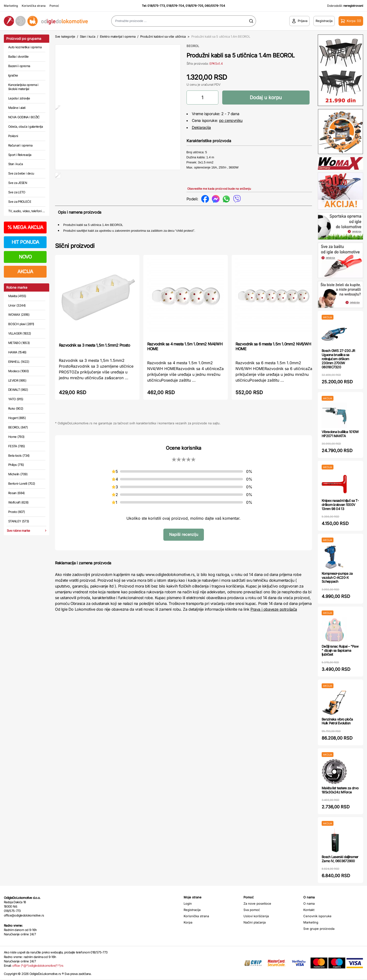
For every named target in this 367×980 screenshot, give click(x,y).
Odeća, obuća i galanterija (25, 126)
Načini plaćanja (255, 922)
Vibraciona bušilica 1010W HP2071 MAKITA (340, 434)
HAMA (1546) (17, 352)
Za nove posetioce (257, 903)
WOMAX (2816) (19, 315)
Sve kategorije (65, 36)
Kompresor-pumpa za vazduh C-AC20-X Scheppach (337, 577)
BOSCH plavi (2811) (21, 324)
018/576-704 (175, 6)
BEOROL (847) (18, 427)
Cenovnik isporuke (317, 916)
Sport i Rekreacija (20, 155)
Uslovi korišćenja (256, 916)
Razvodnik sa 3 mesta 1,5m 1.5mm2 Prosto (94, 348)
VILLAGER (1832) (20, 333)
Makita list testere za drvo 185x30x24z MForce (340, 790)
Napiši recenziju (184, 537)
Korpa (188, 922)
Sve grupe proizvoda (319, 929)
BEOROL (193, 46)
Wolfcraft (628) (18, 502)
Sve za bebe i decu (21, 173)
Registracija (192, 910)
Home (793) (16, 437)
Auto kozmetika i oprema (25, 47)
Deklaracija (201, 127)
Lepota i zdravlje (19, 98)
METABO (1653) (19, 343)
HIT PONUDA (25, 242)
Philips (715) (16, 465)
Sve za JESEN (18, 183)
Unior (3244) (17, 305)
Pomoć (54, 6)
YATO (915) (16, 399)
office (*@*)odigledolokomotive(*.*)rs (38, 966)
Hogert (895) (17, 418)
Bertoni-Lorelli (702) (22, 483)
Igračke (13, 75)
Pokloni (13, 136)
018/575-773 (156, 6)
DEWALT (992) (18, 390)
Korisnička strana (34, 6)
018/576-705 (194, 6)
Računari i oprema (20, 145)
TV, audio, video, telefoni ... (27, 211)
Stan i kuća (15, 164)
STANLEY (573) (19, 521)
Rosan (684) (17, 493)
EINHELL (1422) (19, 362)
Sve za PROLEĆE (20, 202)
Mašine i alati (17, 108)
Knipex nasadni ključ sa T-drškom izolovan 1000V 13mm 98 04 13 (340, 505)
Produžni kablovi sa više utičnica (163, 36)
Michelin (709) (18, 474)
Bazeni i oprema (19, 66)
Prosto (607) (17, 512)
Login (188, 903)
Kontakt (309, 910)
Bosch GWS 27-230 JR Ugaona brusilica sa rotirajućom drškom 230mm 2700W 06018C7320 (338, 359)
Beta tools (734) (19, 455)
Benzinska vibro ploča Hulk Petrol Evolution (337, 721)
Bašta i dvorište (18, 56)
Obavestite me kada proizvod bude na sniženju (219, 189)
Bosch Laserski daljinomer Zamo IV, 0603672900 (340, 859)
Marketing (11, 6)
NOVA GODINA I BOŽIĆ (24, 117)
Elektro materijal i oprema (118, 36)
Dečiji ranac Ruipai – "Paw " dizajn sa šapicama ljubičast (340, 650)
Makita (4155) (17, 296)
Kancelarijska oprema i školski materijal (23, 87)
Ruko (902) (16, 408)
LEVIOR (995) (17, 380)
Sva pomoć (252, 910)
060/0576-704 (215, 6)
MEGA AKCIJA (25, 227)
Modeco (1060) (19, 371)
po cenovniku (231, 120)
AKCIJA (25, 272)
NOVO (25, 257)
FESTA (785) (17, 446)
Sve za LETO (17, 192)
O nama (309, 903)
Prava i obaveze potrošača (274, 612)
